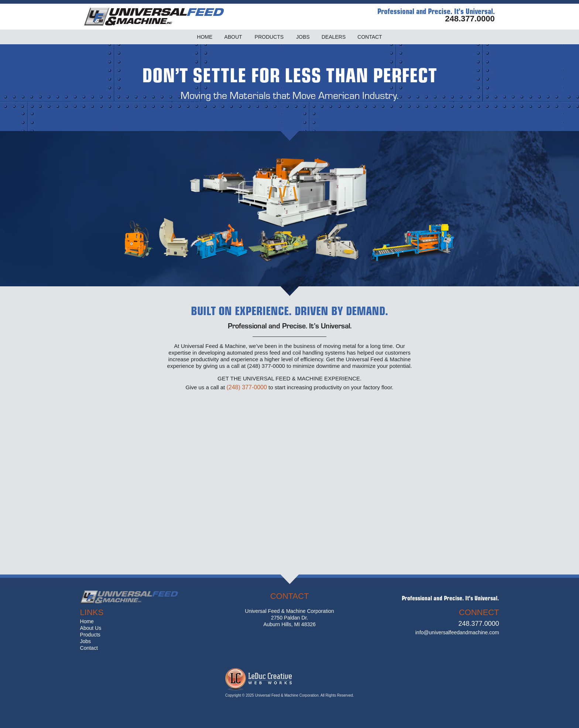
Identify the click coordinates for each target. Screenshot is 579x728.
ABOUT (233, 37)
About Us (91, 628)
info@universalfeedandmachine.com (457, 632)
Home (87, 621)
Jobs (86, 641)
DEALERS (334, 37)
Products (90, 635)
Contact (89, 648)
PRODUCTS (269, 37)
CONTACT (370, 37)
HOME (205, 37)
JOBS (303, 37)
